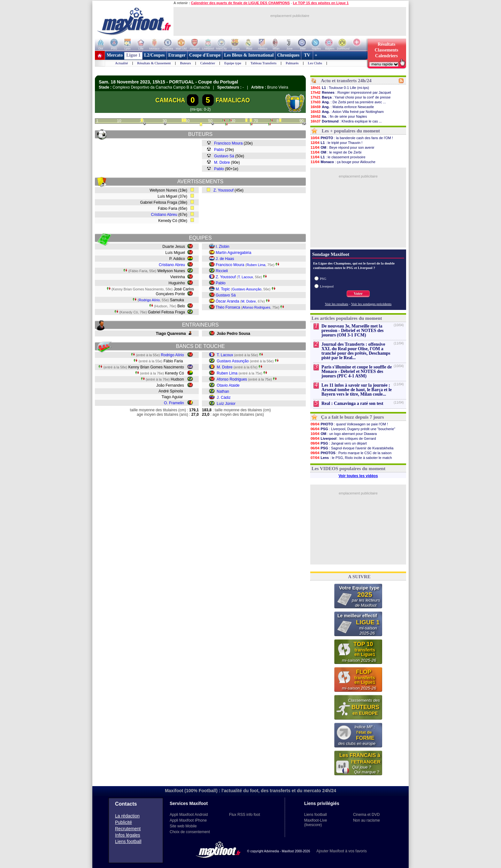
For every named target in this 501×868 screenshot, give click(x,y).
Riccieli (222, 271)
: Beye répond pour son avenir (342, 147)
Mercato (115, 55)
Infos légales (128, 835)
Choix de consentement (190, 832)
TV (307, 55)
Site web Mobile (183, 826)
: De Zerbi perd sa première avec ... (348, 102)
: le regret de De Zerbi (336, 152)
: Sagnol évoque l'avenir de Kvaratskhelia (352, 448)
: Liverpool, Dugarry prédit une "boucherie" (353, 429)
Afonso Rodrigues (256, 307)
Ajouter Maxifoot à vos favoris (341, 851)
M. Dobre (222, 162)
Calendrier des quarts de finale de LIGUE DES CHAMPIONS (240, 3)
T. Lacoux (246, 277)
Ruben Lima (256, 265)
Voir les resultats (337, 304)
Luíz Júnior (226, 404)
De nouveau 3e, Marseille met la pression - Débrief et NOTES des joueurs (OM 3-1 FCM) (353, 331)
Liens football (128, 841)
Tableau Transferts (263, 63)
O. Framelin (174, 403)
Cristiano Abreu (164, 215)
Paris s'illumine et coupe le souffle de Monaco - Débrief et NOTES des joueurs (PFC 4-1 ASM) (357, 371)
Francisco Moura (228, 143)
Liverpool (327, 286)
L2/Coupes (154, 55)
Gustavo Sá (224, 156)
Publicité (123, 822)
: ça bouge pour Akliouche (343, 162)
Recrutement (128, 829)
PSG (323, 279)
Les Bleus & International (249, 55)
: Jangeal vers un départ (339, 443)
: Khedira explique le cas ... (346, 121)
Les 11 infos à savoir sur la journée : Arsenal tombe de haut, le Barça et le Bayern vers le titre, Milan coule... (357, 390)
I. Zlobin (223, 247)
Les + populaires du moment (351, 131)
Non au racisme (366, 820)
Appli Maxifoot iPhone (188, 820)
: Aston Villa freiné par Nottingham (347, 112)
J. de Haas (225, 259)
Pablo (219, 150)
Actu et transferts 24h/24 (346, 81)
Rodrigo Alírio (149, 300)
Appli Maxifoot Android (189, 815)
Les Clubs (315, 63)
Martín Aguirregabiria (233, 253)
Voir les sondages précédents (371, 304)
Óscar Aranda (227, 301)
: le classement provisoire (338, 157)
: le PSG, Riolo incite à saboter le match (351, 458)
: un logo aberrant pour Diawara (343, 434)
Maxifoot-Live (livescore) (316, 823)
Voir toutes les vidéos (358, 476)
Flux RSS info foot (245, 815)
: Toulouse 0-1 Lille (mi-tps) (340, 88)
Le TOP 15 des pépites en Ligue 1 (321, 3)
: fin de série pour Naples (339, 116)
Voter (358, 294)
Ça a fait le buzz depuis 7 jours (353, 417)
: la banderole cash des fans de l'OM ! (352, 138)
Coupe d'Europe (205, 55)
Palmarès (292, 63)
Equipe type (233, 63)
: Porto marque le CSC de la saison (351, 453)
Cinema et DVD (366, 815)
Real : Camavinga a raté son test (352, 403)
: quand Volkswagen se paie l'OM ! (349, 424)
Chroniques (288, 55)
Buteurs (185, 63)
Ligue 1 (133, 55)
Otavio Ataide (228, 385)
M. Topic (223, 289)
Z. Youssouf (224, 190)
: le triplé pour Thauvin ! (336, 143)
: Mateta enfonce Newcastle (342, 107)
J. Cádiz (224, 398)
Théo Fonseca (228, 307)
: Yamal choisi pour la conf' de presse (350, 97)
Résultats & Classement (154, 63)
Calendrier (208, 63)
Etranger (177, 55)
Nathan (223, 391)
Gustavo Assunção (247, 289)
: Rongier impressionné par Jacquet (351, 92)
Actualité (121, 63)
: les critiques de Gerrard (343, 438)
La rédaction (127, 816)
